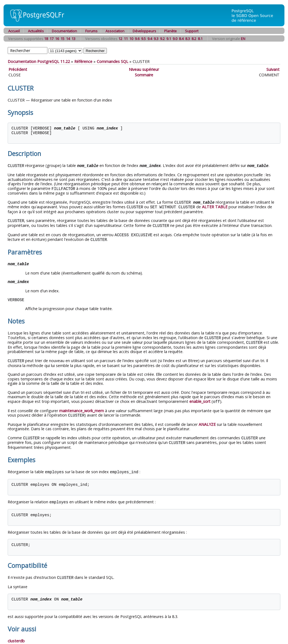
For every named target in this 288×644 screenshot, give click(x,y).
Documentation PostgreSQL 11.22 (39, 61)
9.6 (137, 39)
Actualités (36, 31)
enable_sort (200, 398)
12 (120, 39)
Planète (170, 31)
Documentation (64, 31)
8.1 (200, 39)
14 (68, 39)
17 (52, 39)
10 (131, 39)
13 (73, 39)
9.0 (175, 39)
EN (243, 39)
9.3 (156, 39)
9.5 (143, 39)
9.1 (169, 39)
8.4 (181, 39)
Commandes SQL (112, 61)
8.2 (194, 39)
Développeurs (144, 31)
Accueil (14, 31)
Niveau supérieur (144, 69)
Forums (91, 31)
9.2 (162, 39)
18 (46, 39)
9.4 (150, 39)
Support (192, 31)
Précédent (18, 69)
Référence (83, 61)
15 (62, 39)
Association (115, 31)
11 (126, 39)
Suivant (273, 69)
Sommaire (144, 75)
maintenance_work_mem (82, 407)
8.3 (188, 39)
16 (57, 39)
